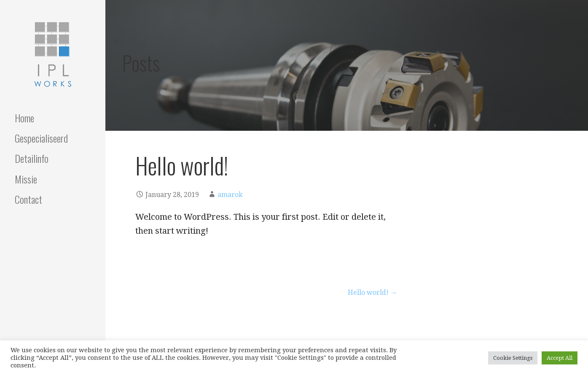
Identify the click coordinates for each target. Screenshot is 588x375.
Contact (28, 199)
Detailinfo (32, 158)
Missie (26, 179)
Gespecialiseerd (41, 138)
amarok (230, 195)
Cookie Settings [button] (513, 358)
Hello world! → (372, 293)
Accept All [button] (560, 358)
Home (24, 118)
